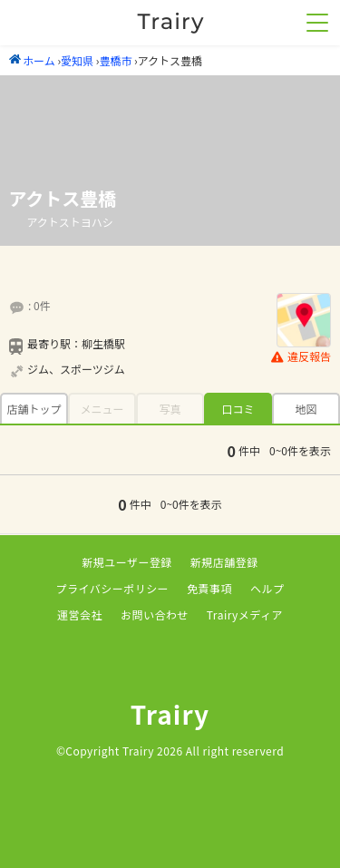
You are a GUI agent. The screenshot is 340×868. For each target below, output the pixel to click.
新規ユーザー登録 (127, 562)
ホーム (32, 60)
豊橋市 (115, 60)
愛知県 (77, 60)
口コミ (238, 409)
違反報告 (301, 357)
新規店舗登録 (224, 562)
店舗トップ (34, 409)
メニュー (102, 409)
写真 (170, 409)
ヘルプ (267, 588)
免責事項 (209, 588)
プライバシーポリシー (113, 588)
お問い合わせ (155, 614)
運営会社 (80, 614)
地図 (306, 409)
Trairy (170, 714)
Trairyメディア (245, 614)
